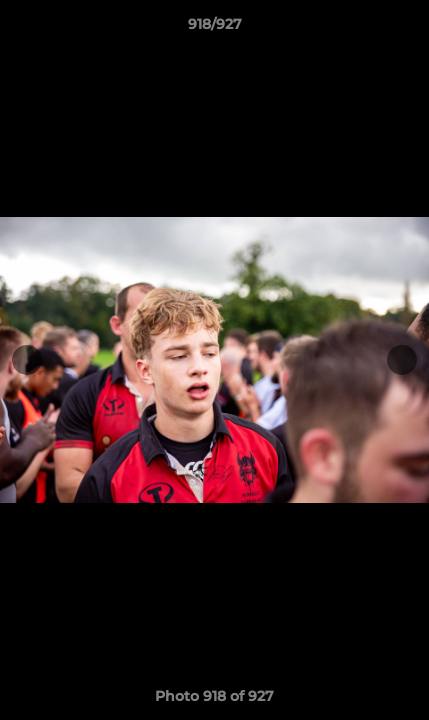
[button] (405, 29)
